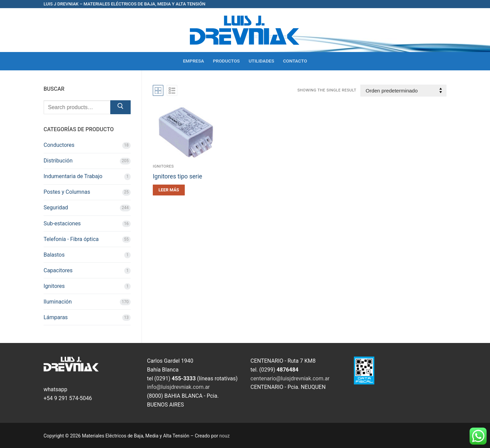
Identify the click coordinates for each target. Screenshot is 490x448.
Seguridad (56, 208)
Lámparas (56, 317)
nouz (225, 436)
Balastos (54, 255)
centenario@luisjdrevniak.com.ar (290, 378)
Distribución (58, 161)
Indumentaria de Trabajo (73, 176)
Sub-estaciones (62, 223)
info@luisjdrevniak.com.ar (178, 387)
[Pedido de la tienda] (403, 91)
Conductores (59, 145)
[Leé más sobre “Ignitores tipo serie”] (169, 190)
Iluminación (58, 302)
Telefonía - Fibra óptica (71, 239)
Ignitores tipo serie (177, 176)
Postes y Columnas (67, 192)
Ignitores (163, 166)
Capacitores (58, 270)
